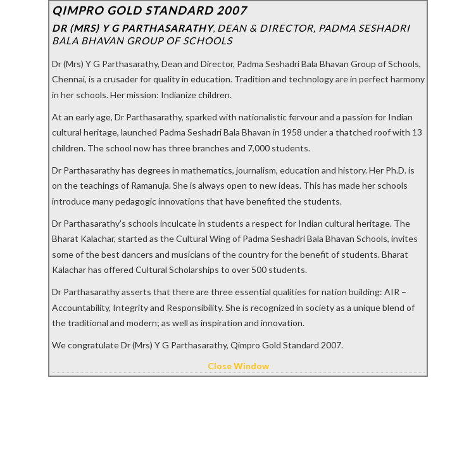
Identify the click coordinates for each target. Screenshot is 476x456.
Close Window (238, 366)
